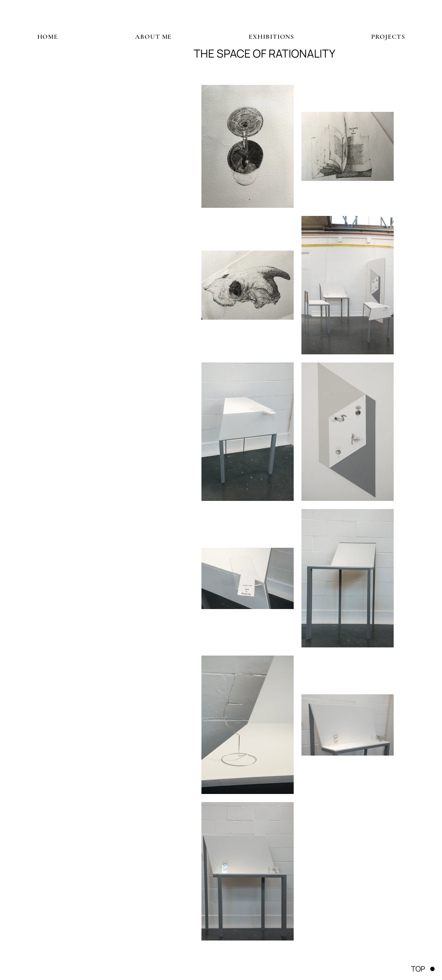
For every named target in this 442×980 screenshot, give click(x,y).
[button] (272, 37)
